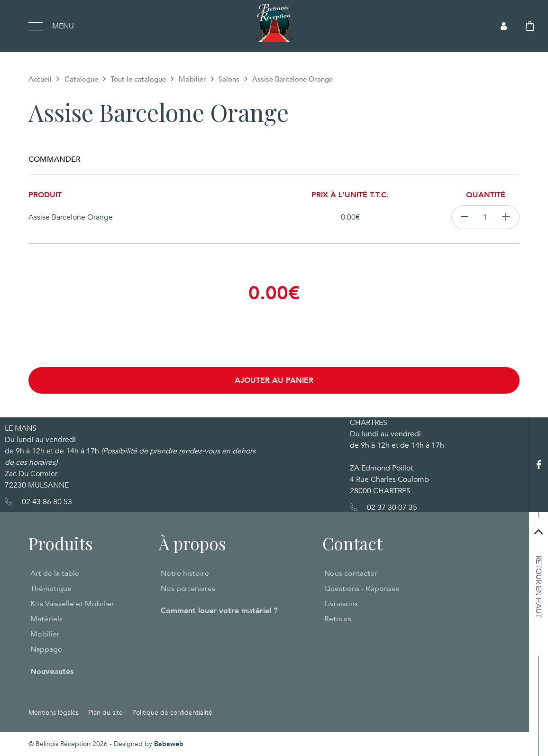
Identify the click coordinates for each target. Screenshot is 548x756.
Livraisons (341, 604)
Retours (338, 619)
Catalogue (81, 79)
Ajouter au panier (274, 380)
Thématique (51, 589)
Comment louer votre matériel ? (219, 611)
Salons (229, 79)
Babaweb (169, 744)
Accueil (40, 79)
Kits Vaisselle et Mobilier (72, 604)
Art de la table (55, 573)
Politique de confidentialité (172, 713)
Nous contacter (351, 573)
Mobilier (192, 79)
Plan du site (105, 713)
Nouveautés (52, 672)
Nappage (46, 649)
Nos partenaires (188, 589)
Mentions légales (54, 713)
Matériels (46, 619)
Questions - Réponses (362, 589)
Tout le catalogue (138, 79)
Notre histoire (185, 573)
